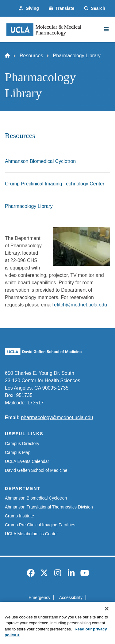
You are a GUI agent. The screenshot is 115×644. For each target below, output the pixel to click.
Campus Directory (22, 444)
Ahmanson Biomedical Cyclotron (36, 498)
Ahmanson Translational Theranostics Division (49, 507)
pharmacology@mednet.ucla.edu (57, 417)
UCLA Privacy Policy (56, 609)
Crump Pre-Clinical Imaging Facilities (40, 525)
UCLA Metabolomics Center (31, 534)
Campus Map (18, 452)
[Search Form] (95, 8)
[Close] (107, 616)
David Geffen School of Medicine (36, 470)
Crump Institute (19, 516)
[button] (61, 8)
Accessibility (71, 597)
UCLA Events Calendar (27, 461)
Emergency (39, 597)
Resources (31, 56)
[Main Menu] (106, 29)
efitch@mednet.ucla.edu (80, 305)
